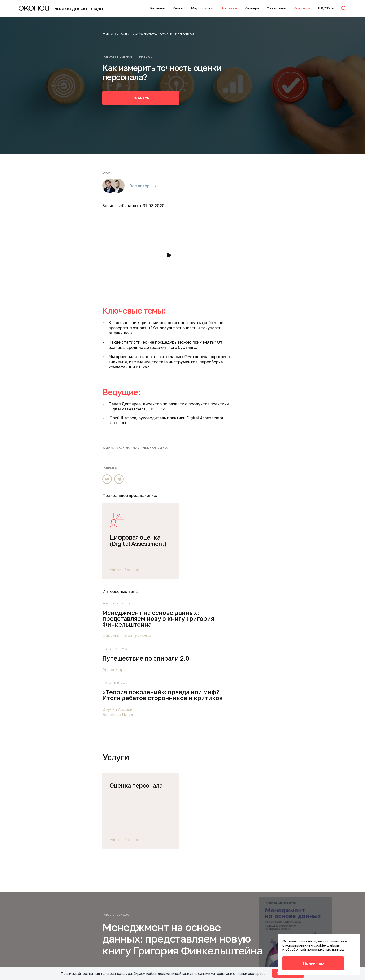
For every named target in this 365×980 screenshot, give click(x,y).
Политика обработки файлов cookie (150, 949)
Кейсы (178, 8)
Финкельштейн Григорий (292, 347)
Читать (109, 698)
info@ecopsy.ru (130, 909)
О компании (276, 8)
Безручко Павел (284, 444)
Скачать (141, 98)
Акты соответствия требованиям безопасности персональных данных (148, 937)
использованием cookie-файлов (312, 945)
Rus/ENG (324, 8)
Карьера (252, 8)
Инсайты (229, 8)
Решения (158, 8)
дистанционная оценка (151, 448)
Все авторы (141, 186)
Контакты (302, 8)
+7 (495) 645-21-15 (132, 894)
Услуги (53, 793)
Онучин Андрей (283, 438)
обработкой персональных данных (315, 949)
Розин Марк (280, 387)
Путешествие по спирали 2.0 (306, 373)
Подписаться (288, 745)
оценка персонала (117, 448)
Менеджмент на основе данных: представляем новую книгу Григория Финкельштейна (304, 327)
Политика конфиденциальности (146, 919)
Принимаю (313, 963)
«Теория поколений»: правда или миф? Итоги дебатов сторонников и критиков (303, 418)
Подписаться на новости (253, 818)
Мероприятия (203, 8)
